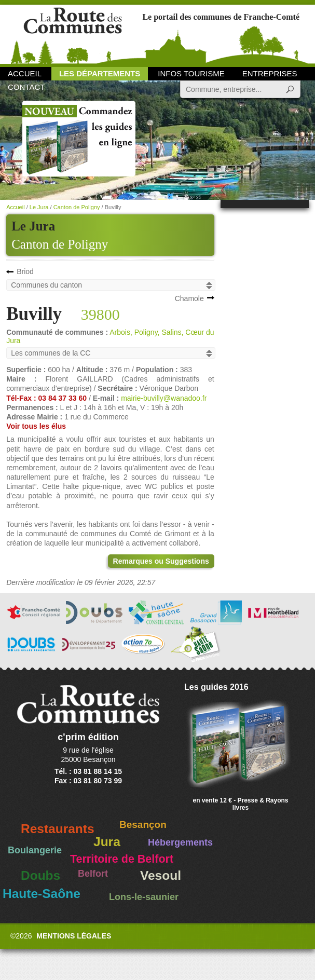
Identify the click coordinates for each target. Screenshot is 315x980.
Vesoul (161, 875)
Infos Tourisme (191, 73)
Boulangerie (35, 850)
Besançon (143, 825)
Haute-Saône (42, 894)
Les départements (100, 73)
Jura (107, 842)
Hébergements (180, 842)
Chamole (189, 298)
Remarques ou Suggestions (161, 561)
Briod (25, 271)
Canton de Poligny (60, 244)
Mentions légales (74, 936)
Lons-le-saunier (144, 897)
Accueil (25, 73)
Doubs (40, 875)
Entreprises (270, 73)
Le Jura (39, 207)
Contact (26, 87)
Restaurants (58, 829)
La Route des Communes (73, 33)
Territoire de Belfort (122, 859)
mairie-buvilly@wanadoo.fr (164, 398)
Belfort (93, 874)
